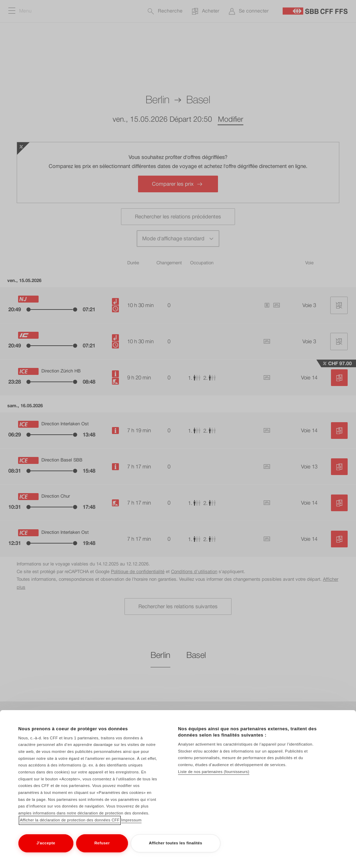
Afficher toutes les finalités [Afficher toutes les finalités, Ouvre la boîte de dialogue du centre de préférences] (176, 843)
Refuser (102, 843)
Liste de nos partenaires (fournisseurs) (214, 772)
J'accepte (46, 843)
